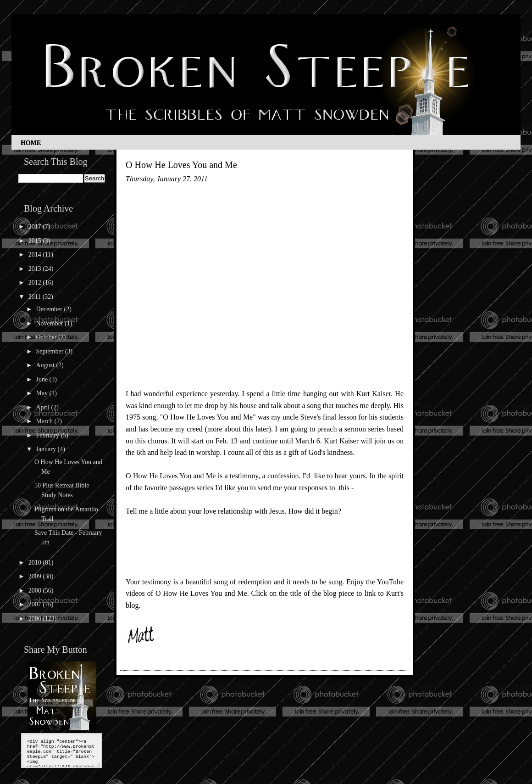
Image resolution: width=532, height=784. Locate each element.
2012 (36, 283)
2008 (36, 591)
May (42, 393)
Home (31, 143)
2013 (36, 269)
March (45, 421)
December (50, 309)
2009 (36, 576)
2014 (36, 255)
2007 (36, 604)
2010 (36, 563)
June (42, 379)
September (50, 351)
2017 (36, 227)
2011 (36, 297)
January (47, 449)
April (43, 407)
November (50, 323)
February (48, 435)
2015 (36, 241)
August (46, 365)
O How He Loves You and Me (181, 165)
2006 (36, 619)
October (47, 337)
